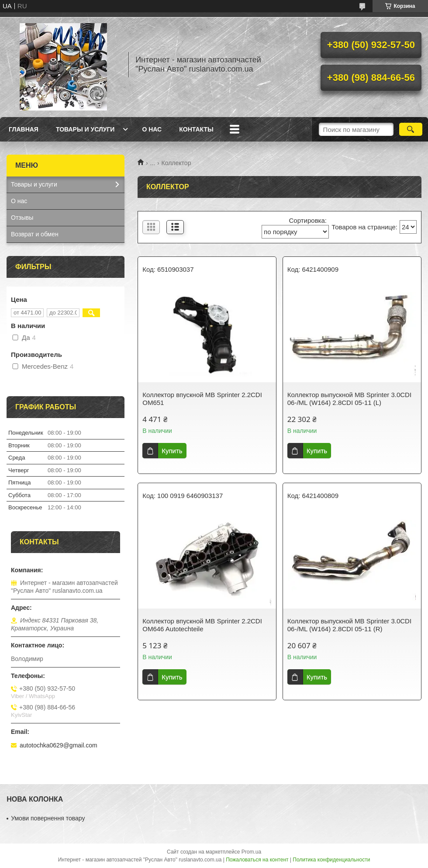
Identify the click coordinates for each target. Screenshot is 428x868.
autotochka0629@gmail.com (59, 745)
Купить (172, 451)
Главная (24, 129)
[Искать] (411, 129)
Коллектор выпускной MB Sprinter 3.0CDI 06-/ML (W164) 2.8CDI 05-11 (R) (349, 625)
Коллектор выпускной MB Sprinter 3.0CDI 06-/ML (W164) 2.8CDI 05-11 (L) (349, 399)
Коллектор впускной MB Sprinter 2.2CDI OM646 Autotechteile (202, 625)
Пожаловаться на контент (257, 860)
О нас (152, 129)
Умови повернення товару (48, 818)
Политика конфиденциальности (331, 860)
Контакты (196, 129)
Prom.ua (251, 852)
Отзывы (22, 218)
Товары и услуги (85, 129)
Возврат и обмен (35, 234)
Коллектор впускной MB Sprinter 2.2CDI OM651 (202, 399)
